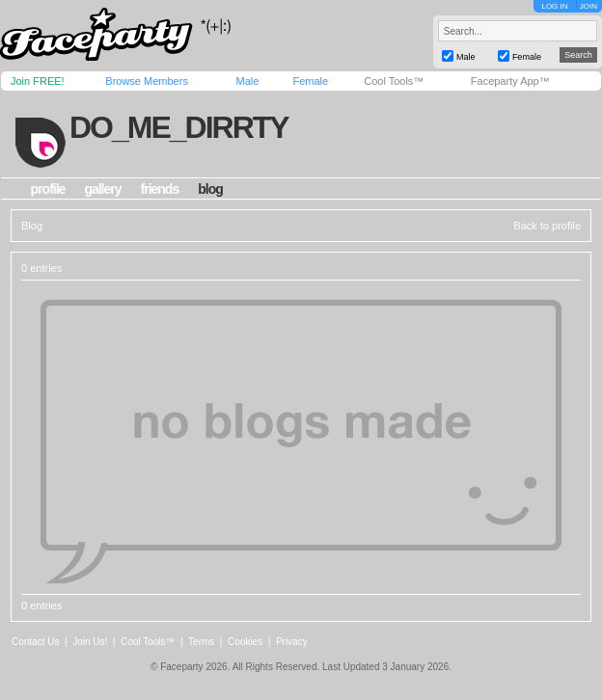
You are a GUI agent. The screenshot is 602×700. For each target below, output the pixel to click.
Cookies (245, 642)
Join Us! (90, 642)
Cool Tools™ (394, 81)
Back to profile (547, 226)
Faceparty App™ (510, 81)
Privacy (292, 642)
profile (48, 189)
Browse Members (147, 81)
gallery (102, 189)
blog (210, 189)
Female (310, 81)
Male (247, 81)
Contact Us (35, 642)
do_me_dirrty (179, 127)
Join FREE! (38, 81)
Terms (201, 642)
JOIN (588, 6)
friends (160, 189)
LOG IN (554, 6)
